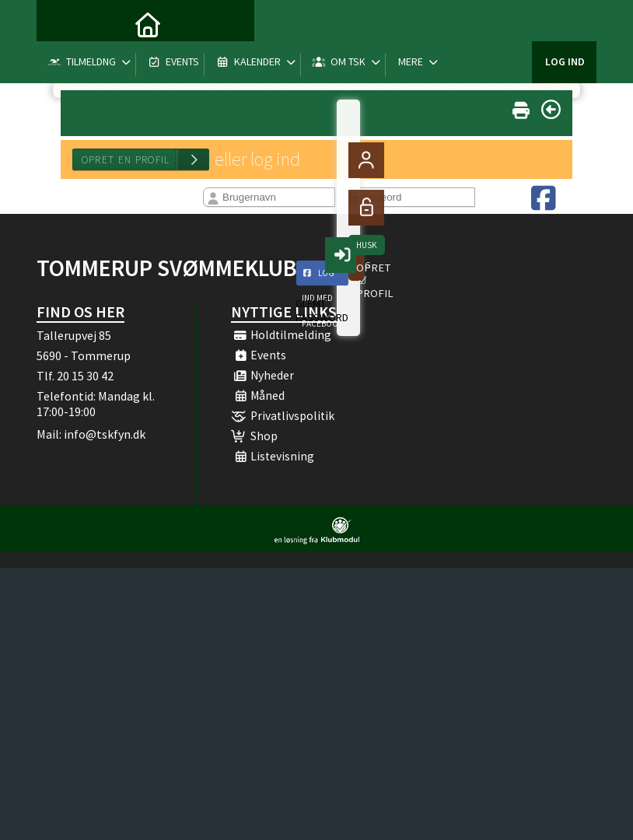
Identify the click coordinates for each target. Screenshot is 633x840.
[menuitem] (60, 23)
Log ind (565, 23)
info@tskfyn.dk (105, 434)
